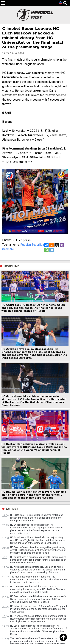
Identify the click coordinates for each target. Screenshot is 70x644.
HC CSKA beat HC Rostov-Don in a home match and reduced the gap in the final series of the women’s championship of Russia (37, 518)
